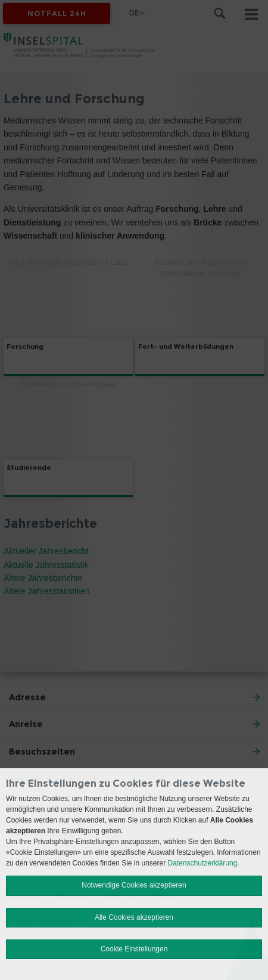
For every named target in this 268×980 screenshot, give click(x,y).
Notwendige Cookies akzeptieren (134, 885)
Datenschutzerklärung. (204, 863)
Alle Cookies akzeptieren (134, 917)
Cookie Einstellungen (134, 949)
